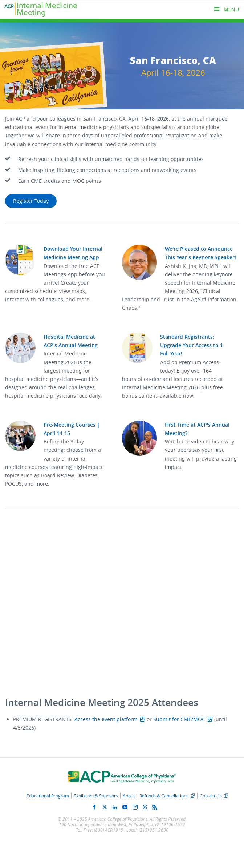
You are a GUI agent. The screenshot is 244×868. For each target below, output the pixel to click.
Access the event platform (106, 719)
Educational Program (48, 796)
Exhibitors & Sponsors (96, 796)
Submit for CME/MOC (179, 719)
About (129, 796)
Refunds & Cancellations (164, 796)
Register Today (31, 201)
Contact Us (211, 796)
